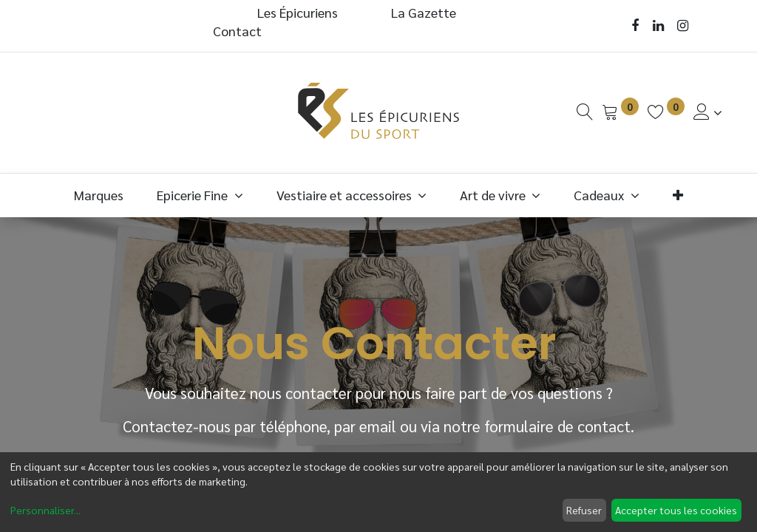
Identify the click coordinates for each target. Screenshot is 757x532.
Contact (237, 31)
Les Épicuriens (298, 12)
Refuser (584, 510)
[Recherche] (585, 112)
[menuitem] (99, 195)
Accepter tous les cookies (676, 510)
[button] (678, 195)
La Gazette (425, 12)
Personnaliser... (45, 510)
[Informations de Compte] (708, 112)
